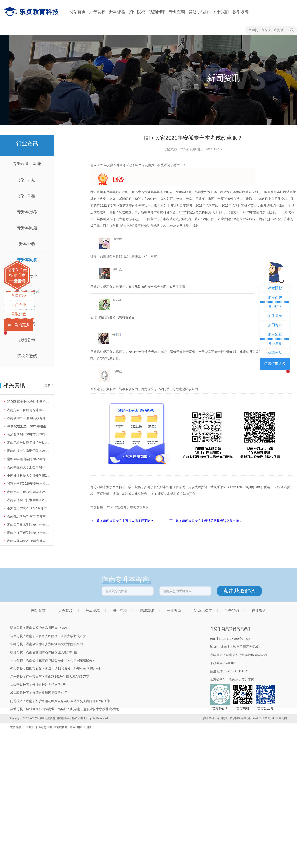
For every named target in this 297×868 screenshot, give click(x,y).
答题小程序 (199, 12)
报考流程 (275, 334)
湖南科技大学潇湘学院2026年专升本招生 (28, 451)
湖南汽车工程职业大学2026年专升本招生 (28, 492)
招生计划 (27, 180)
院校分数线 (27, 356)
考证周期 (275, 343)
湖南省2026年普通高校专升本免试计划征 (28, 418)
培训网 (30, 727)
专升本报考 (27, 212)
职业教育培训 (44, 727)
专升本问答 (27, 260)
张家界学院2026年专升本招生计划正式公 (28, 484)
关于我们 (221, 12)
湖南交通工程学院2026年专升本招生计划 (28, 533)
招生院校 (137, 12)
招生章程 (27, 196)
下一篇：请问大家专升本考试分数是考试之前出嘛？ (206, 521)
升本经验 (27, 244)
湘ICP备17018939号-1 (261, 718)
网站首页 (77, 12)
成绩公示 (27, 340)
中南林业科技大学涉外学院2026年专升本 (28, 475)
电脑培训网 (84, 727)
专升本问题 (27, 228)
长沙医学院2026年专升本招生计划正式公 (28, 434)
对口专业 (19, 305)
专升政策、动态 (27, 164)
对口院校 (19, 296)
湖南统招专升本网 (65, 727)
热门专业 (275, 325)
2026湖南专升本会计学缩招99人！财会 (28, 402)
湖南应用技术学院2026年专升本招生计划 (28, 525)
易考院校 (275, 288)
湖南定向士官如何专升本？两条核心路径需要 (28, 410)
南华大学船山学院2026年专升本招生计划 (28, 459)
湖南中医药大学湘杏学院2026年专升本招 (28, 467)
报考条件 (275, 297)
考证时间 (275, 306)
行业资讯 (259, 611)
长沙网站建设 (238, 718)
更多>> (49, 385)
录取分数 (19, 314)
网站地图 (281, 718)
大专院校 (97, 12)
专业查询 (177, 12)
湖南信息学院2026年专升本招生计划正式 (28, 516)
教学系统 (241, 12)
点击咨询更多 (19, 325)
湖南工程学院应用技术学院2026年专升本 (28, 443)
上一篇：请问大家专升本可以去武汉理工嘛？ (122, 521)
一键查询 (17, 281)
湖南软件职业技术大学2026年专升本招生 (28, 500)
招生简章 (275, 316)
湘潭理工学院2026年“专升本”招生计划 (28, 508)
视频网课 (157, 12)
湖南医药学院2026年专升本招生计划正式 (28, 541)
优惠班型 (275, 353)
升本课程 (117, 12)
